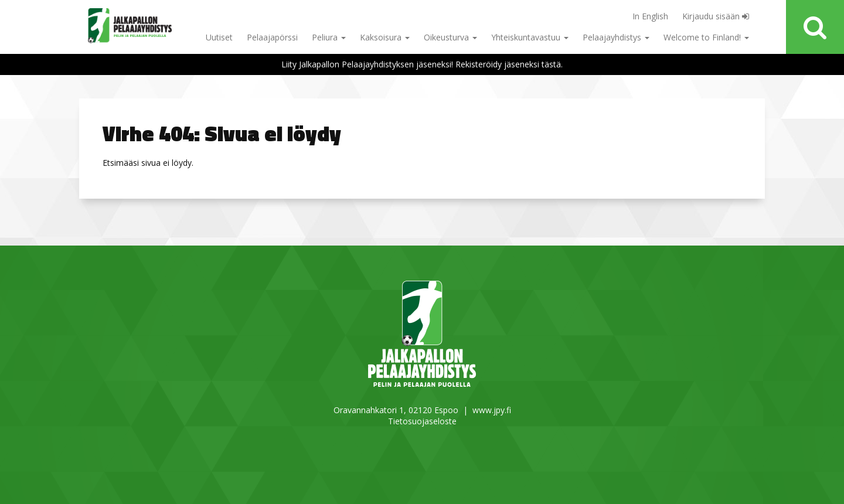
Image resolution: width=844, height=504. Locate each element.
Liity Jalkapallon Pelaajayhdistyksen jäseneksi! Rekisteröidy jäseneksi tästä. (422, 64)
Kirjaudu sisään (716, 16)
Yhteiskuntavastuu (530, 37)
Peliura (329, 37)
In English (650, 16)
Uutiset (219, 37)
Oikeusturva (450, 37)
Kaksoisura (385, 37)
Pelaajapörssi (272, 37)
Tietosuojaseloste (422, 421)
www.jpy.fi (492, 410)
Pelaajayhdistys (616, 37)
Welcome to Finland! (706, 37)
